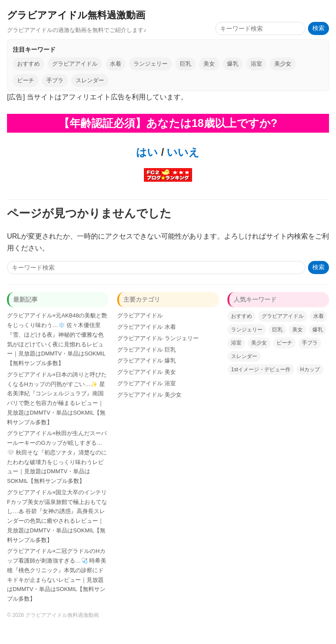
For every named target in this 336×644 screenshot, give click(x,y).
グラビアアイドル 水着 (147, 327)
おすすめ (28, 64)
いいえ (182, 152)
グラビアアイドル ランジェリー (158, 338)
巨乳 (185, 64)
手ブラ (55, 80)
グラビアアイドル (75, 64)
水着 (115, 64)
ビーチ (26, 80)
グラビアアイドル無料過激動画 (76, 15)
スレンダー (90, 80)
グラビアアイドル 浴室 (147, 383)
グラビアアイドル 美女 (147, 372)
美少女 (283, 64)
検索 (318, 28)
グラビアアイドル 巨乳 (147, 350)
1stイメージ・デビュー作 (261, 370)
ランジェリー (150, 64)
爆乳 (233, 64)
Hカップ (310, 370)
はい (147, 152)
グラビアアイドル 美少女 (149, 395)
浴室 (256, 64)
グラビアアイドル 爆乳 (147, 361)
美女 (209, 64)
